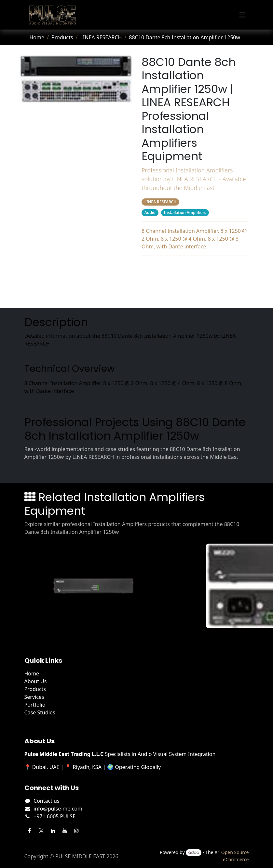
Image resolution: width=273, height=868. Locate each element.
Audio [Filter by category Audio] (150, 213)
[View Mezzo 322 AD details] (97, 586)
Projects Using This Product (195, 281)
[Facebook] (30, 831)
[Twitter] (41, 831)
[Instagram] (76, 831)
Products (62, 37)
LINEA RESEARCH (101, 37)
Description (195, 268)
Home (37, 37)
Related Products (195, 294)
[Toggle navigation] (242, 15)
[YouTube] (65, 831)
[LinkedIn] (53, 831)
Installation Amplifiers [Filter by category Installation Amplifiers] (185, 213)
